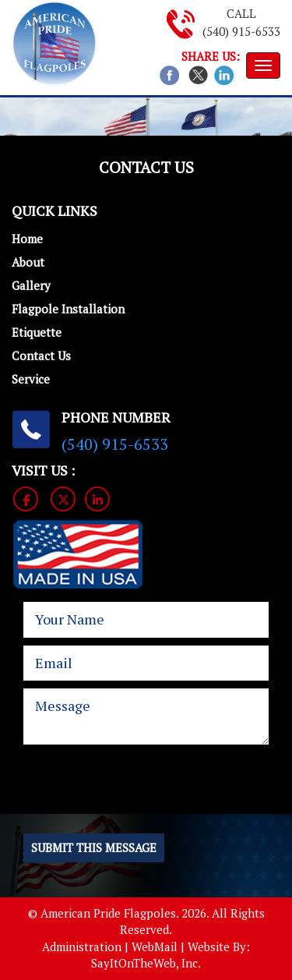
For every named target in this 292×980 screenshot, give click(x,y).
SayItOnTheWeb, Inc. (146, 963)
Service (31, 379)
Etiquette (37, 332)
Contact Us (41, 356)
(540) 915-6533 (241, 31)
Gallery (31, 285)
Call (241, 13)
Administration (82, 946)
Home (27, 239)
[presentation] (130, 792)
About (28, 262)
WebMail (155, 946)
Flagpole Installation (68, 309)
